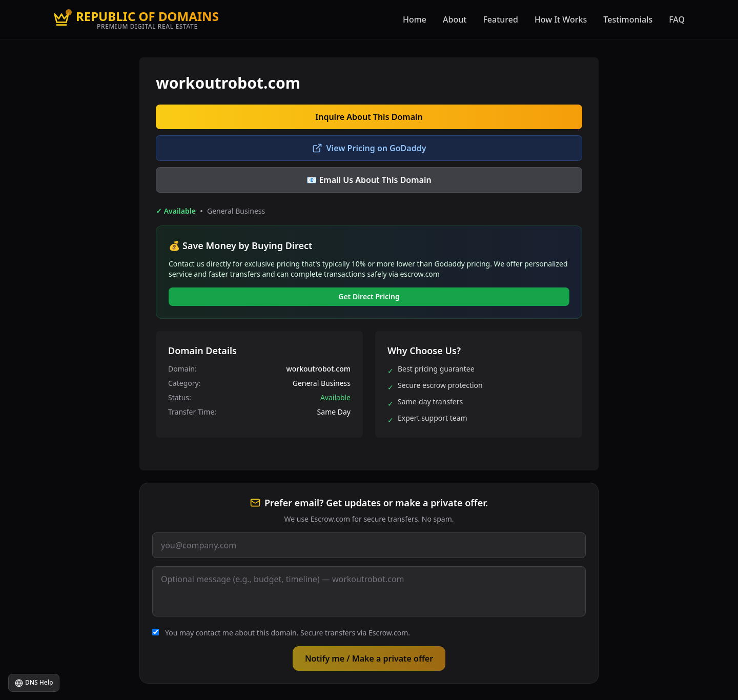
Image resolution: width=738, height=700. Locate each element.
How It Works (561, 19)
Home (415, 19)
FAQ (677, 19)
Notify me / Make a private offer (369, 658)
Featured (500, 19)
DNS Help (34, 683)
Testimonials (628, 19)
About (455, 19)
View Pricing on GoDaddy (369, 148)
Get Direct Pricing (369, 296)
